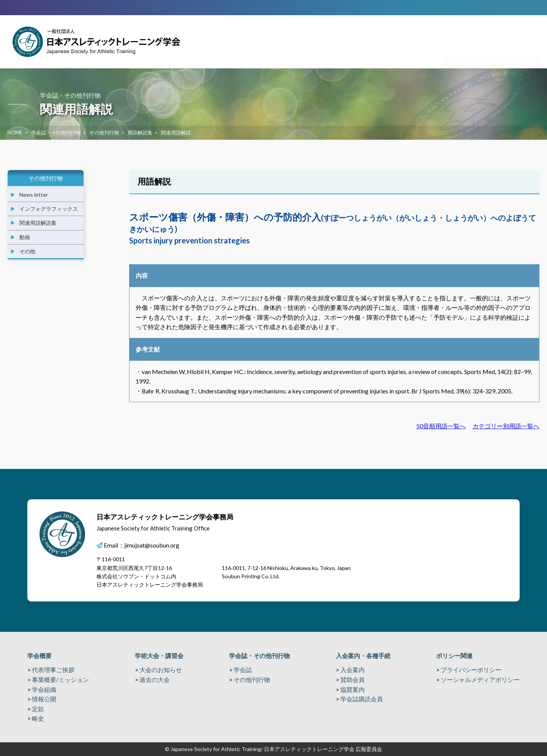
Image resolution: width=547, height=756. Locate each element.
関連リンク (515, 55)
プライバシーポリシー (471, 670)
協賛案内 (353, 689)
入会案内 (353, 670)
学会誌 (243, 670)
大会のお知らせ (161, 670)
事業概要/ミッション (60, 679)
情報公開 (44, 699)
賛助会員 (353, 679)
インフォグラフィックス (49, 209)
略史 (38, 718)
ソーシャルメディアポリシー (480, 679)
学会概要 (40, 656)
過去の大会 (155, 679)
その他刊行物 (104, 133)
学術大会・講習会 (159, 656)
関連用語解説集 (38, 223)
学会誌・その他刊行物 (56, 133)
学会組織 (44, 689)
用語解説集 (140, 133)
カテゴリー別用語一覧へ (506, 426)
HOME (15, 133)
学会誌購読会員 (362, 699)
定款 (38, 709)
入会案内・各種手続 (363, 656)
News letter (34, 195)
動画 (25, 237)
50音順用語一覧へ (441, 426)
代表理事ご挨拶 (53, 670)
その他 (27, 251)
